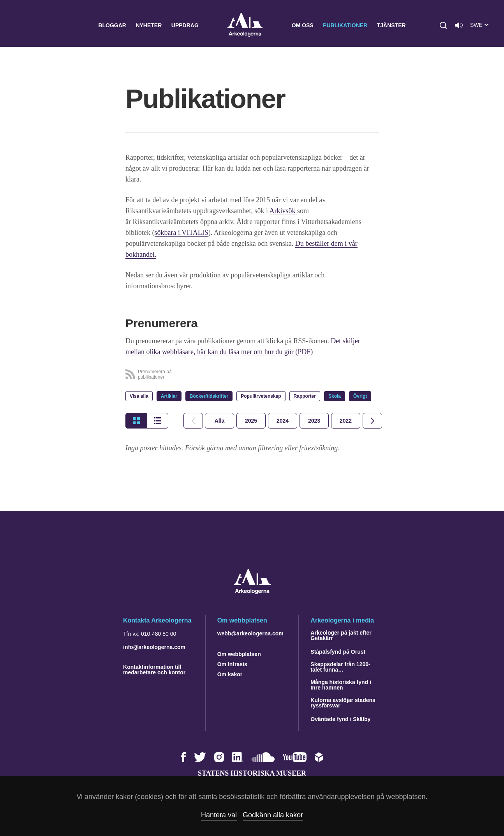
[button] (443, 25)
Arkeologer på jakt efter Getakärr (341, 635)
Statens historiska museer (252, 773)
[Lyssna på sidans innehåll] (459, 25)
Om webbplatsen (239, 654)
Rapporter (305, 396)
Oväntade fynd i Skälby (340, 719)
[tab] (251, 421)
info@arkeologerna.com (154, 647)
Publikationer (345, 25)
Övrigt (360, 396)
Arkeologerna (245, 26)
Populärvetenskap (261, 396)
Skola (335, 396)
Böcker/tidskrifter (209, 396)
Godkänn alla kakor (273, 815)
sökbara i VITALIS (182, 233)
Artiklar (169, 396)
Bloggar (112, 25)
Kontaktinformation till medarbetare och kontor (154, 670)
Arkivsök (283, 211)
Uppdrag (185, 25)
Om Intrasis (232, 664)
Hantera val (219, 815)
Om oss (303, 25)
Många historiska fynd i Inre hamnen (341, 685)
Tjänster (391, 25)
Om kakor (230, 674)
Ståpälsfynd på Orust (338, 652)
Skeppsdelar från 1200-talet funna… (340, 667)
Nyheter (149, 25)
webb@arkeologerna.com (250, 633)
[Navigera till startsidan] (252, 592)
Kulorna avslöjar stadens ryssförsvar (343, 703)
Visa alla (139, 396)
